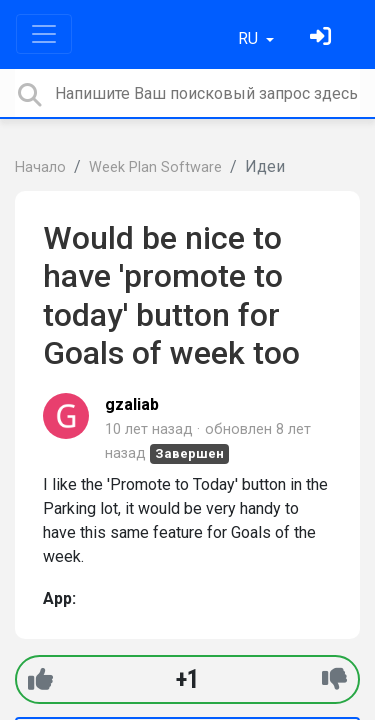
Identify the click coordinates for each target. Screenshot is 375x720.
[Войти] (323, 38)
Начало (40, 167)
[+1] (40, 679)
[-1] (334, 679)
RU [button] (250, 38)
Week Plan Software (155, 167)
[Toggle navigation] (44, 34)
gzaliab (132, 404)
